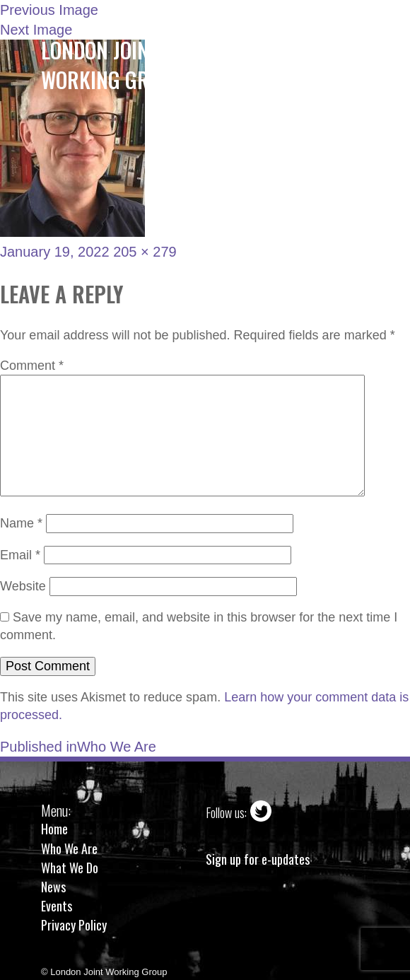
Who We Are (69, 848)
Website (23, 586)
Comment (32, 366)
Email (20, 555)
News (53, 887)
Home (54, 829)
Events (57, 906)
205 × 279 (145, 252)
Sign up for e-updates (258, 859)
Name (21, 523)
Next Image (36, 30)
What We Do (70, 868)
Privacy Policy (74, 925)
